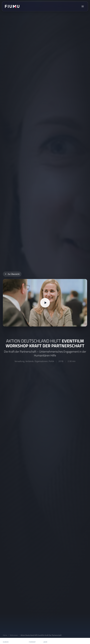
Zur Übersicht (12, 274)
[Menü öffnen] (83, 6)
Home (5, 635)
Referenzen (14, 635)
